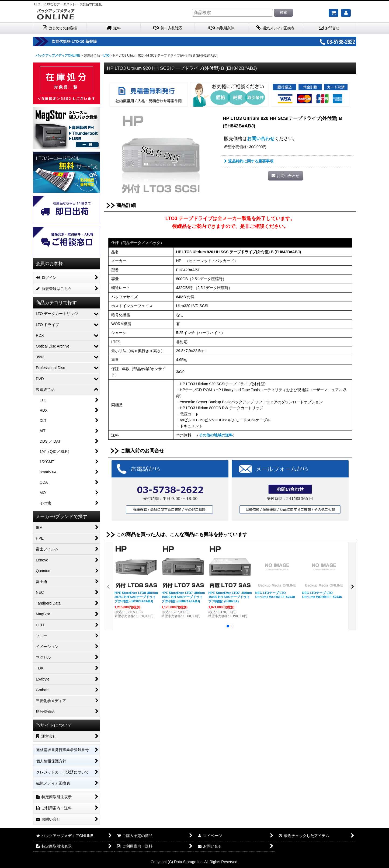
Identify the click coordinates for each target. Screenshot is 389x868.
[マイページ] (346, 13)
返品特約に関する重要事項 (249, 161)
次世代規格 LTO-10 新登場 (94, 41)
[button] (109, 586)
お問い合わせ (261, 138)
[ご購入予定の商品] (334, 13)
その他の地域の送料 (216, 435)
